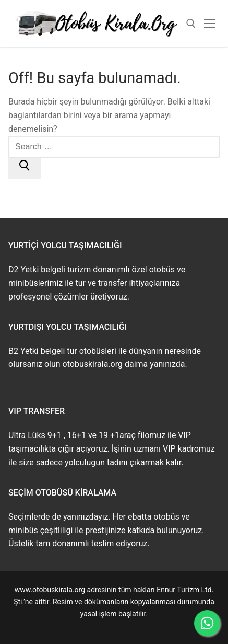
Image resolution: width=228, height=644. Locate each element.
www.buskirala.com (114, 625)
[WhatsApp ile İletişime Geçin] (207, 623)
